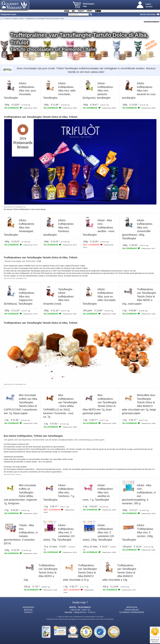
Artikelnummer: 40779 (30, 314)
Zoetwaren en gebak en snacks (14, 19)
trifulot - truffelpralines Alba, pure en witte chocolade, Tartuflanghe (99, 297)
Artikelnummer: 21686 (70, 427)
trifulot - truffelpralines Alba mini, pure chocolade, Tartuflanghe (20, 91)
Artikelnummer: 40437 (30, 108)
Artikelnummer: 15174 (129, 590)
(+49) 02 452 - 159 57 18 (80, 610)
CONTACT (28, 612)
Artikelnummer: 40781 (70, 314)
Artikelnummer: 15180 (30, 423)
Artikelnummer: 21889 (109, 423)
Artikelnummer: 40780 (109, 552)
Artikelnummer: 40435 (148, 108)
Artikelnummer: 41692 (109, 314)
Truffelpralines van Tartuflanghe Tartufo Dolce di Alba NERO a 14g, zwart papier (139, 297)
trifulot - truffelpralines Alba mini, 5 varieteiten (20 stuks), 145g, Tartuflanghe (98, 532)
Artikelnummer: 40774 (30, 245)
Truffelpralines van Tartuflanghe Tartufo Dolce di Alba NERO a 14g (41, 573)
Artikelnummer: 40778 (70, 552)
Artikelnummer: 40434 (109, 108)
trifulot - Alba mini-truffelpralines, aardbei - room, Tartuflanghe (99, 228)
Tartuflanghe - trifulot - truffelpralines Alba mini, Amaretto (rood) (59, 297)
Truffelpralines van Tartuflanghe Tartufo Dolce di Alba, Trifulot (45, 19)
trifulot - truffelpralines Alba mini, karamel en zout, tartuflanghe (139, 91)
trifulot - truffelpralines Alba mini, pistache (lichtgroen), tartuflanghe (98, 91)
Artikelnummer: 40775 (70, 245)
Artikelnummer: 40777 (148, 249)
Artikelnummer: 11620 (148, 314)
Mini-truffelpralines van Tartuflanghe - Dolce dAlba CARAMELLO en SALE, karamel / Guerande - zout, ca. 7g (60, 406)
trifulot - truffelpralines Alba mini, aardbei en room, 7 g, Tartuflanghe (98, 493)
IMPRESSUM (132, 607)
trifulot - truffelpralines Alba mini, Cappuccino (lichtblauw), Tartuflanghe (19, 297)
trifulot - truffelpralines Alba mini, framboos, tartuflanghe (58, 228)
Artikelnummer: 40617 (30, 553)
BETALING (28, 610)
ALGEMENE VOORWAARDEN (132, 612)
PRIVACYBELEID (132, 610)
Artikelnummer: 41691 (148, 550)
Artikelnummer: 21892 (148, 423)
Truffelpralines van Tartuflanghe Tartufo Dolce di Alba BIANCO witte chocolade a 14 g (80, 573)
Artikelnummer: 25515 (30, 514)
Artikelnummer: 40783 (109, 510)
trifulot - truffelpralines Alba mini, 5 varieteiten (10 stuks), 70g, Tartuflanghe (59, 532)
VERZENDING (28, 607)
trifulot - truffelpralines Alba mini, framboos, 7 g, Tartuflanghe (59, 493)
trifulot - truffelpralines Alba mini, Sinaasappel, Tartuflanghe (19, 228)
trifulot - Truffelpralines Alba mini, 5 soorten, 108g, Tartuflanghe (138, 532)
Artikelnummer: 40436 (70, 108)
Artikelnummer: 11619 (50, 590)
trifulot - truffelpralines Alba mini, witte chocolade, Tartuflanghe (59, 91)
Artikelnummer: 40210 (148, 514)
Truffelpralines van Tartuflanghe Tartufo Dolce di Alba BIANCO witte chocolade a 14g (119, 573)
